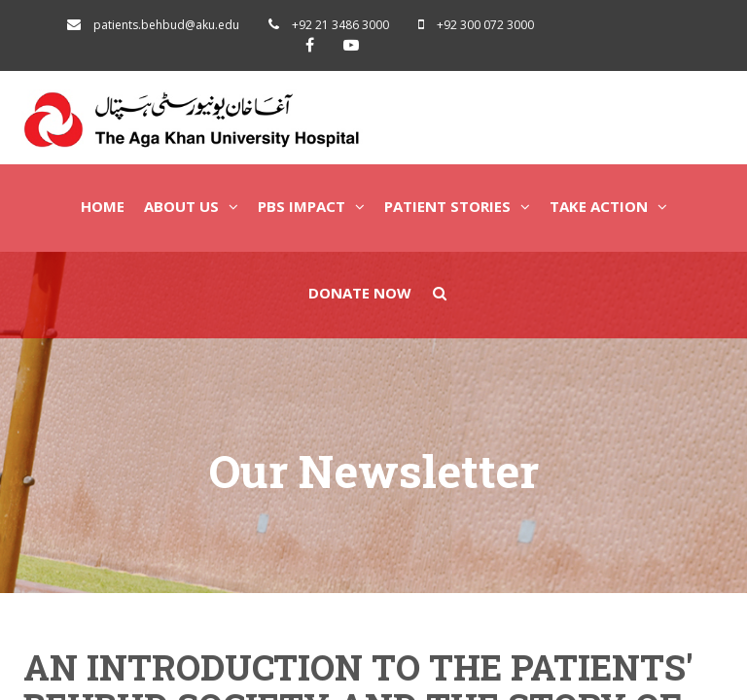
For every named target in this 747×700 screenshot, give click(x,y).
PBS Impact (311, 206)
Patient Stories (457, 206)
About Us (191, 206)
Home (103, 206)
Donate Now (360, 293)
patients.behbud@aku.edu (166, 25)
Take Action (608, 206)
